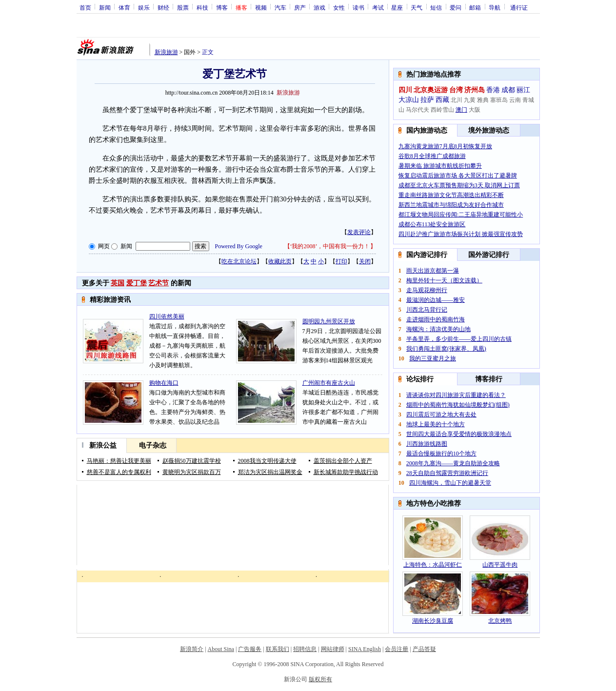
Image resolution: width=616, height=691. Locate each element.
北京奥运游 (431, 90)
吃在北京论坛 (239, 261)
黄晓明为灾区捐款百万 (192, 472)
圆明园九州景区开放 (329, 321)
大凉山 (409, 100)
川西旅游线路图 (427, 444)
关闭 (365, 261)
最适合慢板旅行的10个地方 (441, 454)
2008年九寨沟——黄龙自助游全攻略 (453, 463)
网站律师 (333, 649)
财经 (163, 7)
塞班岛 (499, 100)
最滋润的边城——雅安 (436, 300)
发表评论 (359, 232)
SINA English (365, 649)
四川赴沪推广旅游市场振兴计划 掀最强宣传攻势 (461, 234)
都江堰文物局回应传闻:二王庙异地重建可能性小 (461, 215)
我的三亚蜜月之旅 (433, 358)
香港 (493, 90)
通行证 (519, 7)
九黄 (470, 100)
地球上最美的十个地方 (436, 424)
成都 (508, 90)
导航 (495, 7)
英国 (118, 283)
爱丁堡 (137, 283)
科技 (202, 7)
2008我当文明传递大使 (267, 461)
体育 (124, 7)
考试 (378, 7)
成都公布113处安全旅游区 (432, 224)
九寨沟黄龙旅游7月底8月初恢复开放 (445, 146)
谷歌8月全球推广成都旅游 (432, 156)
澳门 (461, 110)
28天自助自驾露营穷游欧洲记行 (447, 473)
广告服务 (250, 649)
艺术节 (159, 283)
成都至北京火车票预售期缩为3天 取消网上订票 (459, 185)
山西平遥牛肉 (500, 565)
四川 (405, 90)
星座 (397, 7)
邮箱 (475, 7)
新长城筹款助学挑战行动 (346, 472)
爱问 (456, 7)
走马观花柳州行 (427, 290)
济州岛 (475, 90)
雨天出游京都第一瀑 (433, 271)
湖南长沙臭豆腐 (433, 621)
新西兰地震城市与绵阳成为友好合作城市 (451, 205)
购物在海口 (164, 383)
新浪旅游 (166, 52)
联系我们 (278, 649)
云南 (515, 100)
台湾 (456, 90)
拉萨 (427, 100)
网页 (104, 246)
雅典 (483, 100)
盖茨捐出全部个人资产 (343, 461)
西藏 (442, 100)
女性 (339, 7)
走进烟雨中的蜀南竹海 (436, 319)
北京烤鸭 (500, 621)
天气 (417, 7)
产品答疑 (424, 649)
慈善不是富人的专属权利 (119, 472)
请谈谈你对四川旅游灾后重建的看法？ (456, 395)
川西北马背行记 (427, 310)
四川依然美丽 (167, 316)
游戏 (319, 7)
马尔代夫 (417, 110)
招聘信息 (305, 649)
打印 (341, 261)
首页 (85, 7)
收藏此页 (280, 261)
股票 (183, 7)
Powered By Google (239, 246)
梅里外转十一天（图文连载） (444, 280)
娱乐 (144, 7)
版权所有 (320, 679)
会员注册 (397, 649)
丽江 (523, 90)
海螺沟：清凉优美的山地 (438, 329)
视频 (261, 7)
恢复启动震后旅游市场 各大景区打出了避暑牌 (458, 176)
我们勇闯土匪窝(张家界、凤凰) (446, 349)
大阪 (475, 110)
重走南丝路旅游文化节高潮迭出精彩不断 (451, 195)
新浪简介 (192, 649)
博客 (222, 7)
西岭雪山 (442, 110)
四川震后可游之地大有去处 (441, 415)
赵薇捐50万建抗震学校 (192, 461)
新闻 (105, 7)
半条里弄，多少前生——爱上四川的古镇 (459, 339)
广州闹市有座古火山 (329, 383)
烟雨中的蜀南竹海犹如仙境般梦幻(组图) (458, 405)
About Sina (221, 649)
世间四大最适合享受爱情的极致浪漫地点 (459, 434)
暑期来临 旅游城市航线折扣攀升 (440, 166)
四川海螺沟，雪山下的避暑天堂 (450, 483)
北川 (457, 100)
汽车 (280, 7)
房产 (300, 7)
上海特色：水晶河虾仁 (433, 565)
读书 (358, 7)
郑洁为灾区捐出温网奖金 (270, 472)
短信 (436, 7)
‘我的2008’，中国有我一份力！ (330, 246)
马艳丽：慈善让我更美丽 (119, 461)
